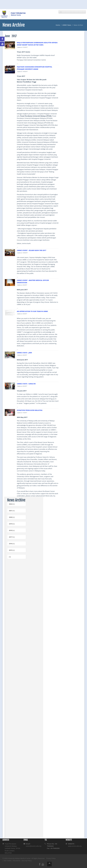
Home (58, 25)
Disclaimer (17, 861)
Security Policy (27, 861)
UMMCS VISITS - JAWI (24, 353)
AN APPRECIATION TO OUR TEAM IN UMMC (32, 311)
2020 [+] (12, 517)
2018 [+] (12, 530)
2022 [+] (12, 504)
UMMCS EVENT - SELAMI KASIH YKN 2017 (32, 250)
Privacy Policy (51, 858)
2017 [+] (12, 537)
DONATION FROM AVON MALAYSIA (30, 410)
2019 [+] (12, 524)
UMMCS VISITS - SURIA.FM (26, 384)
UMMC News (67, 25)
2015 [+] (12, 550)
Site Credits (8, 861)
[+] (10, 557)
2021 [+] (12, 511)
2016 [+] (12, 544)
